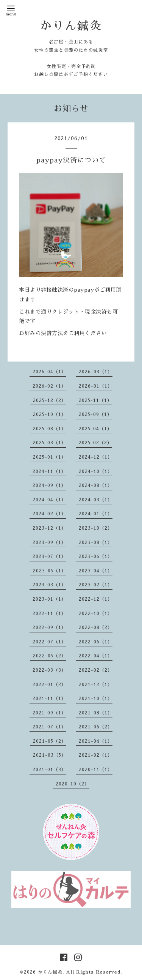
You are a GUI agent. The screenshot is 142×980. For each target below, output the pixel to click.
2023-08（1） (96, 543)
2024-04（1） (49, 500)
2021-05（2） (50, 741)
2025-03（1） (50, 443)
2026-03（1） (96, 372)
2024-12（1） (96, 457)
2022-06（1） (96, 642)
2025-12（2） (50, 400)
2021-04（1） (96, 741)
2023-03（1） (49, 585)
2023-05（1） (50, 571)
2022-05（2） (50, 656)
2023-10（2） (96, 528)
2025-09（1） (95, 414)
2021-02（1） (96, 755)
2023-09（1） (49, 543)
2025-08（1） (50, 429)
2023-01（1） (49, 599)
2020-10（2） (73, 784)
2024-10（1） (96, 471)
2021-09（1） (49, 713)
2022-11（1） (49, 614)
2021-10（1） (96, 699)
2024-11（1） (49, 471)
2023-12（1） (49, 528)
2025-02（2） (95, 443)
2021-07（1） (49, 727)
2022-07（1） (49, 642)
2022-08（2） (96, 628)
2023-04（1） (96, 571)
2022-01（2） (49, 685)
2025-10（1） (50, 414)
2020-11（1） (96, 770)
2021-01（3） (49, 770)
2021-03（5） (50, 755)
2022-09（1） (49, 628)
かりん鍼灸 (71, 26)
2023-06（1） (96, 556)
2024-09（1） (49, 485)
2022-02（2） (96, 670)
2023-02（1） (96, 585)
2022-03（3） (49, 670)
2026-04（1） (49, 372)
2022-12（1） (96, 599)
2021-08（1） (96, 713)
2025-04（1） (95, 429)
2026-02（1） (49, 386)
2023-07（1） (49, 556)
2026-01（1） (96, 386)
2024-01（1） (96, 514)
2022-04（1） (96, 656)
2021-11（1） (49, 699)
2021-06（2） (96, 727)
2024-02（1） (49, 514)
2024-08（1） (96, 485)
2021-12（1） (96, 685)
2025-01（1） (50, 457)
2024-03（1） (96, 500)
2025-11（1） (95, 400)
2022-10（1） (96, 614)
